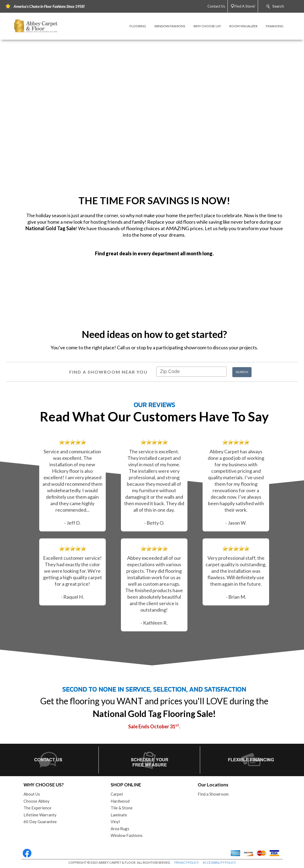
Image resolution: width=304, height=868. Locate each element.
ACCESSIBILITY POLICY (219, 862)
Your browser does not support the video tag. (152, 116)
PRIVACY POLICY (187, 862)
